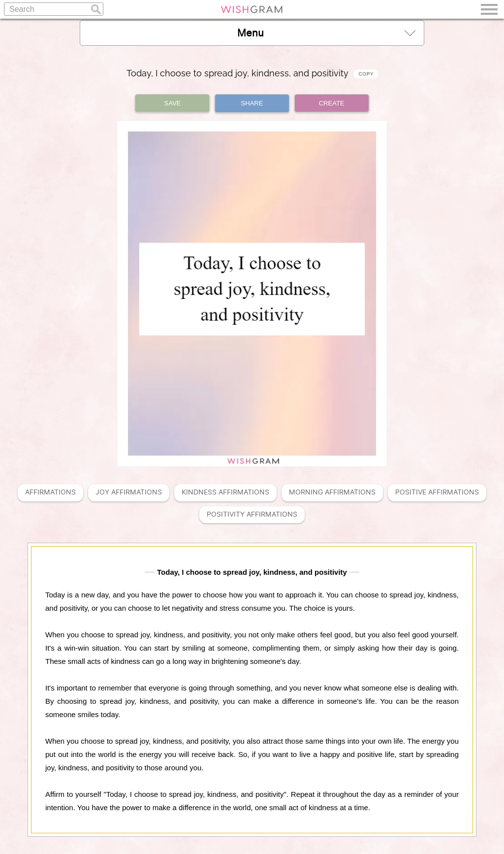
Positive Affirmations (437, 492)
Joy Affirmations (129, 492)
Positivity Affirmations (252, 514)
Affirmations (50, 492)
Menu (326, 33)
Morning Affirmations (332, 492)
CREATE (332, 103)
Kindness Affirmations (225, 492)
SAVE (173, 103)
